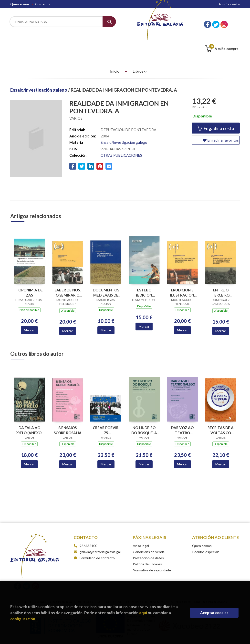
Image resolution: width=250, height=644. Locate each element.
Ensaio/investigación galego (39, 66)
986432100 (88, 521)
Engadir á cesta (216, 104)
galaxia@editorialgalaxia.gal (97, 527)
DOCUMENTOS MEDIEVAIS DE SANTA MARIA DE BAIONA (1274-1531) (106, 268)
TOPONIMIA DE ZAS (29, 268)
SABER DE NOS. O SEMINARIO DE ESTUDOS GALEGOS (68, 268)
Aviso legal (141, 521)
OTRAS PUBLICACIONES (121, 131)
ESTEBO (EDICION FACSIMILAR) (144, 268)
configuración (23, 619)
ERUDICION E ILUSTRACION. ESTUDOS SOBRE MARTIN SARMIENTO (182, 268)
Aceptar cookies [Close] (214, 613)
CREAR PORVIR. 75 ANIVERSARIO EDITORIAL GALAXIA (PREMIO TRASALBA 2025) (106, 406)
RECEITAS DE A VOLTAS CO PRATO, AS (221, 406)
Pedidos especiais (206, 527)
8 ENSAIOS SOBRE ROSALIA (68, 406)
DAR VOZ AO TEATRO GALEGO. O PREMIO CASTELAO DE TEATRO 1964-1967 (182, 406)
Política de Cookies (147, 540)
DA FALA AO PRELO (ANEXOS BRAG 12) (29, 406)
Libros (140, 47)
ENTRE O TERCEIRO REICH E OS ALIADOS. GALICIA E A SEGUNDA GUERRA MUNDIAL (221, 268)
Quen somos (20, 4)
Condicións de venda (149, 527)
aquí (143, 613)
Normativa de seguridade (152, 546)
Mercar (29, 306)
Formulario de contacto (94, 533)
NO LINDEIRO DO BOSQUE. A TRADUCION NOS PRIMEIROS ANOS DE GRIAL (144, 406)
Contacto (42, 4)
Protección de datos (148, 533)
